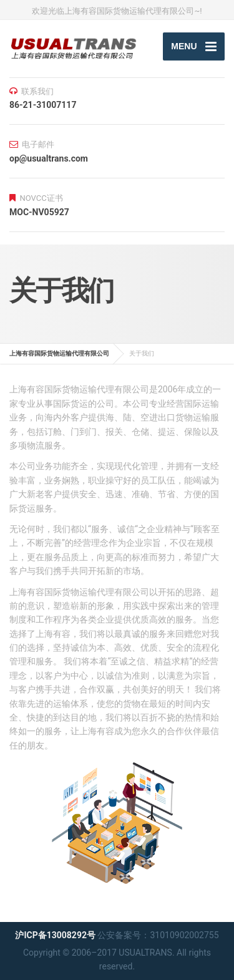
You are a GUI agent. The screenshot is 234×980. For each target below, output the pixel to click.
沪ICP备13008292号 (55, 935)
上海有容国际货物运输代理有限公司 (59, 353)
